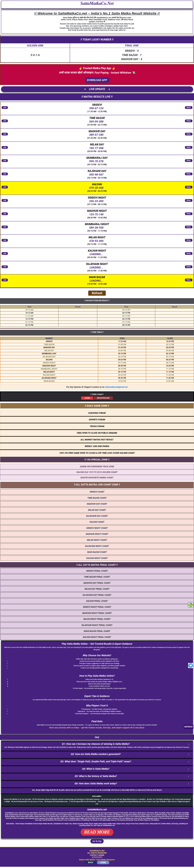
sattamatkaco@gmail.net (116, 387)
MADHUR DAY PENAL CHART (97, 583)
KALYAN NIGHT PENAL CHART (97, 637)
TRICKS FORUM (97, 426)
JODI (5, 108)
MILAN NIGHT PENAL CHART (97, 619)
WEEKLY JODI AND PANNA (97, 446)
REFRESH (189, 727)
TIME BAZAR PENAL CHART (97, 577)
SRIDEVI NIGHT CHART (97, 528)
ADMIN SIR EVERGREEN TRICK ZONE (97, 466)
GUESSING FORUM (97, 413)
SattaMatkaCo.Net (97, 3)
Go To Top (97, 841)
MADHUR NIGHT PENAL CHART (97, 613)
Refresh (97, 293)
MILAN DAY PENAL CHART (97, 589)
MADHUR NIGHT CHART (97, 534)
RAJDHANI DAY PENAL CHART (97, 595)
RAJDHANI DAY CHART (97, 516)
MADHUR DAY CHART (97, 504)
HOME (103, 862)
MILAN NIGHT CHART (97, 540)
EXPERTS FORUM (97, 420)
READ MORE (97, 832)
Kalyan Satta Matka (87, 860)
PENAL (189, 108)
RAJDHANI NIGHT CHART (97, 546)
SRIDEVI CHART (97, 492)
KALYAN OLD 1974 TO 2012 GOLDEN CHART (97, 472)
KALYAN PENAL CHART (97, 601)
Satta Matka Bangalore (106, 860)
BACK (91, 862)
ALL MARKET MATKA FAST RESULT (97, 440)
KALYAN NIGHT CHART (97, 558)
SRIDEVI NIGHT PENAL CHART (97, 607)
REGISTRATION (103, 398)
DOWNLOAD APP (97, 80)
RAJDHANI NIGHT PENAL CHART (97, 625)
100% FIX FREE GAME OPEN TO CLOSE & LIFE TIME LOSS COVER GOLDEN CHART (97, 453)
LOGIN (87, 398)
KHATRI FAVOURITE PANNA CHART (97, 478)
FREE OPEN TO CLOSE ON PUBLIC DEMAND (97, 433)
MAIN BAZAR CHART (97, 552)
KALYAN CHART (97, 522)
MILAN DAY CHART (97, 510)
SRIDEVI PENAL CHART (97, 571)
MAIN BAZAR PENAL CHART (97, 631)
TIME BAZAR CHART (97, 498)
